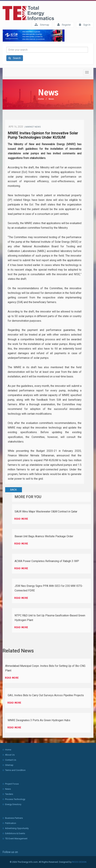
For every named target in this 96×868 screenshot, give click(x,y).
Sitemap (42, 25)
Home (41, 99)
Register (64, 25)
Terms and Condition (15, 770)
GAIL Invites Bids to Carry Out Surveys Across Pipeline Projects (46, 695)
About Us (10, 755)
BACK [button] (14, 490)
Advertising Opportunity (17, 828)
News (51, 99)
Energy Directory (13, 804)
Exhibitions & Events (15, 833)
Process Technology (15, 799)
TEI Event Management (16, 839)
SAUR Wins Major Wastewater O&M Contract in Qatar (46, 512)
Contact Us (11, 760)
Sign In (85, 25)
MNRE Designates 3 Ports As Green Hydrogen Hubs (39, 720)
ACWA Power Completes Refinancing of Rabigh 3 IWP (47, 561)
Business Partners (14, 818)
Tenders (9, 794)
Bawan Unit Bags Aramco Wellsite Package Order (44, 536)
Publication (11, 823)
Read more (21, 519)
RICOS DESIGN (79, 862)
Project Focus (12, 784)
